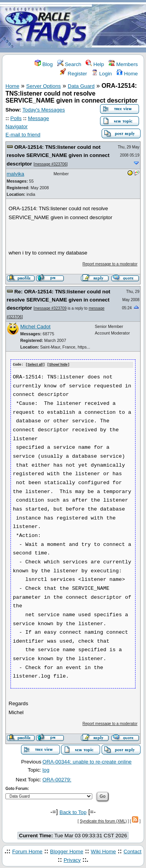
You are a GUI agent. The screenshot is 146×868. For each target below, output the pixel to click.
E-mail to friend (23, 135)
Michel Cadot (35, 327)
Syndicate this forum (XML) (103, 821)
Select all (35, 365)
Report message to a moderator (110, 264)
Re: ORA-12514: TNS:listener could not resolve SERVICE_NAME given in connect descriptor (58, 300)
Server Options (43, 86)
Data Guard (81, 86)
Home (127, 74)
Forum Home (27, 851)
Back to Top (73, 812)
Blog (44, 64)
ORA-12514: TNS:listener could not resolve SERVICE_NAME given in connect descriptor (58, 155)
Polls (16, 118)
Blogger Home (67, 851)
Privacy (72, 860)
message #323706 (51, 164)
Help (95, 64)
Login (102, 74)
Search (69, 64)
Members (123, 64)
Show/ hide (58, 365)
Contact (132, 851)
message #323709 (51, 308)
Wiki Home (103, 851)
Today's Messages (43, 110)
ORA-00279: (57, 779)
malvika (15, 174)
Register (73, 74)
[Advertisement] (119, 27)
